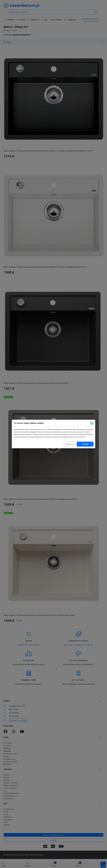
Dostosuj (70, 441)
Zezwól (85, 441)
